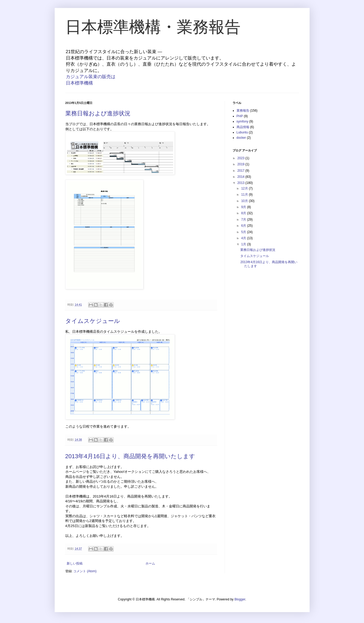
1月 (244, 244)
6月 (244, 226)
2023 (241, 158)
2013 (241, 183)
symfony (243, 121)
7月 (244, 220)
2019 (241, 164)
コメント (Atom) (85, 571)
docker (241, 138)
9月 (244, 207)
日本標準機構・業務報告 (153, 27)
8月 (244, 213)
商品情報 (243, 127)
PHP (240, 116)
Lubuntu (242, 132)
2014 (241, 177)
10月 (245, 201)
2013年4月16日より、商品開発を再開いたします (130, 456)
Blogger (240, 599)
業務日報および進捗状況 (98, 113)
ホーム (150, 563)
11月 (245, 195)
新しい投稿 (75, 563)
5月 (244, 232)
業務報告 (243, 111)
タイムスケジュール (93, 321)
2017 (241, 171)
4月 (244, 238)
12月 (245, 188)
